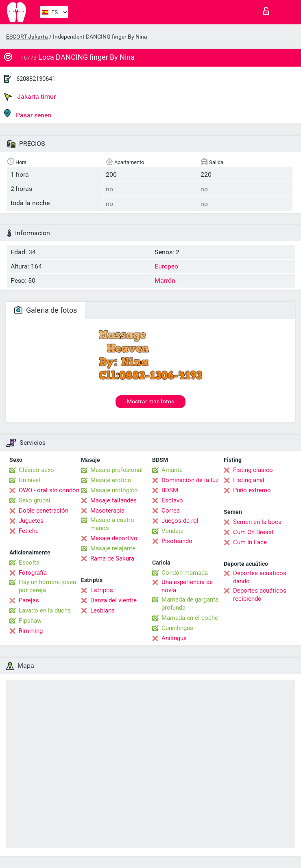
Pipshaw (30, 621)
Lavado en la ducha (45, 610)
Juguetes (31, 521)
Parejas (29, 600)
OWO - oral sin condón (49, 490)
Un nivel (29, 480)
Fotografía (33, 573)
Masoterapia (107, 511)
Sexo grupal (35, 500)
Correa (171, 511)
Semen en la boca (257, 522)
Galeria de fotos (46, 310)
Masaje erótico (111, 480)
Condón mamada (185, 573)
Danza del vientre (113, 600)
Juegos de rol (180, 521)
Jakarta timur (30, 97)
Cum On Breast (253, 532)
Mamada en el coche (190, 618)
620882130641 (36, 79)
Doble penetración (44, 511)
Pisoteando (177, 541)
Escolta (29, 563)
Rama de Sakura (112, 558)
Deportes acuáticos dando (260, 577)
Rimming (31, 631)
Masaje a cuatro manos (112, 524)
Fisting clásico (253, 470)
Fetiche (29, 531)
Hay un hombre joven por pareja (47, 586)
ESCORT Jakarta (27, 37)
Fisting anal (249, 480)
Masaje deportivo (114, 538)
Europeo (166, 266)
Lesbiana (103, 610)
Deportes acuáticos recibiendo (260, 595)
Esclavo (172, 500)
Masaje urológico (114, 490)
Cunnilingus (177, 628)
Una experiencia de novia (187, 586)
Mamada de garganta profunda (190, 604)
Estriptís (102, 590)
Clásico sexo (36, 470)
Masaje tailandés (113, 500)
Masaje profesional (117, 470)
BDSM (170, 490)
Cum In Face (250, 542)
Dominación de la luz (190, 480)
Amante (172, 470)
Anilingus (174, 638)
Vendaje (172, 531)
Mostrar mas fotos (150, 401)
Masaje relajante (113, 548)
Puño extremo (252, 490)
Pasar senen (28, 114)
